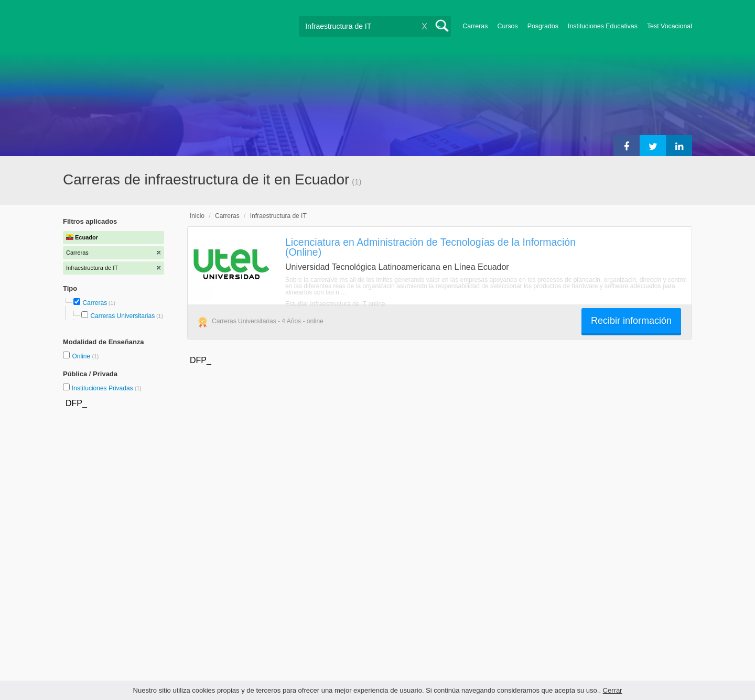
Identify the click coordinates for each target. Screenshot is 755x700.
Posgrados (543, 26)
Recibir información (631, 321)
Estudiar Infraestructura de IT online (335, 304)
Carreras (475, 26)
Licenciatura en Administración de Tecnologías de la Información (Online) (430, 247)
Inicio (197, 216)
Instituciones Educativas (603, 26)
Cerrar (613, 690)
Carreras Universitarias (122, 316)
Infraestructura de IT (278, 216)
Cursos (507, 26)
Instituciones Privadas (107, 388)
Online (82, 356)
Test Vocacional (670, 26)
